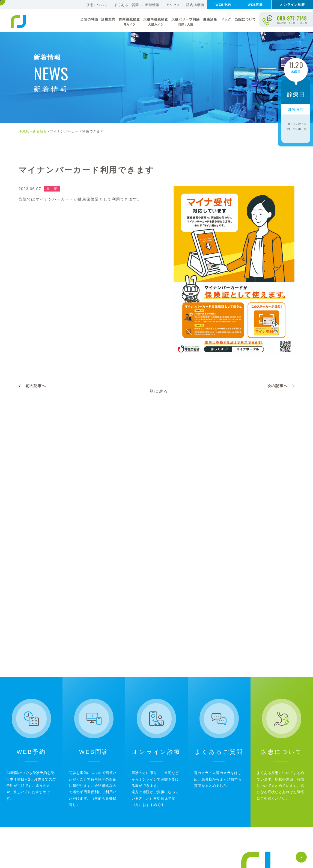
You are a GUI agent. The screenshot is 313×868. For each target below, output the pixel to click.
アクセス (173, 5)
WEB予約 (223, 5)
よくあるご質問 (126, 5)
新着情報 (152, 5)
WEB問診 (255, 5)
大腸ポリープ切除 (186, 22)
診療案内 (108, 19)
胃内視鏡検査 (129, 22)
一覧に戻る (157, 391)
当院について (245, 19)
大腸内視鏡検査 (156, 22)
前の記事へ (36, 386)
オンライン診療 (292, 5)
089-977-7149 (292, 18)
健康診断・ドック (217, 19)
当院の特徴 (89, 19)
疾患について (97, 5)
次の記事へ (278, 386)
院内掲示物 (195, 5)
